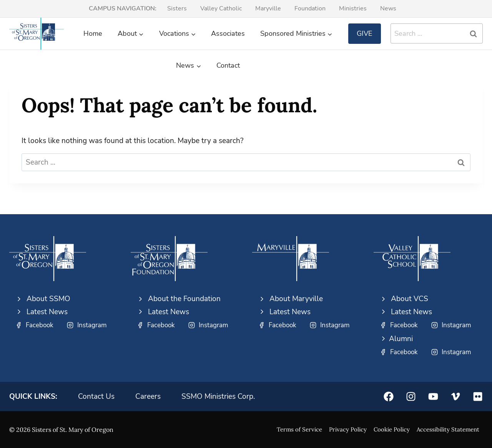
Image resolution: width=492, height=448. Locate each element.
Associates (228, 33)
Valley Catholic (221, 8)
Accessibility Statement (448, 429)
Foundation (310, 8)
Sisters (177, 8)
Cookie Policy (392, 429)
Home (93, 33)
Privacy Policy (348, 429)
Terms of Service (299, 429)
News (388, 8)
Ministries (353, 8)
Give (365, 33)
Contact (228, 65)
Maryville (268, 8)
